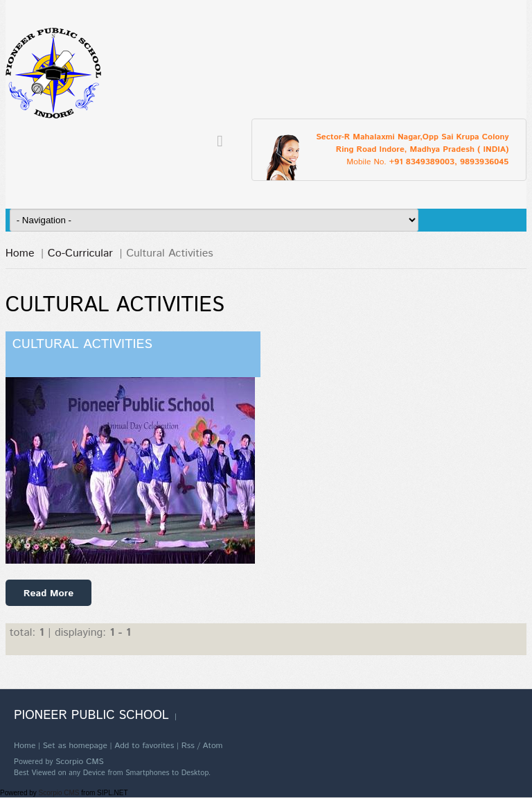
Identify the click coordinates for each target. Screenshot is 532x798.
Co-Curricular (80, 253)
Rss (188, 746)
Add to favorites (144, 746)
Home (20, 253)
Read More (49, 593)
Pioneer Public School (91, 715)
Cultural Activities (82, 344)
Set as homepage (75, 746)
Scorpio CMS (80, 762)
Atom (212, 746)
